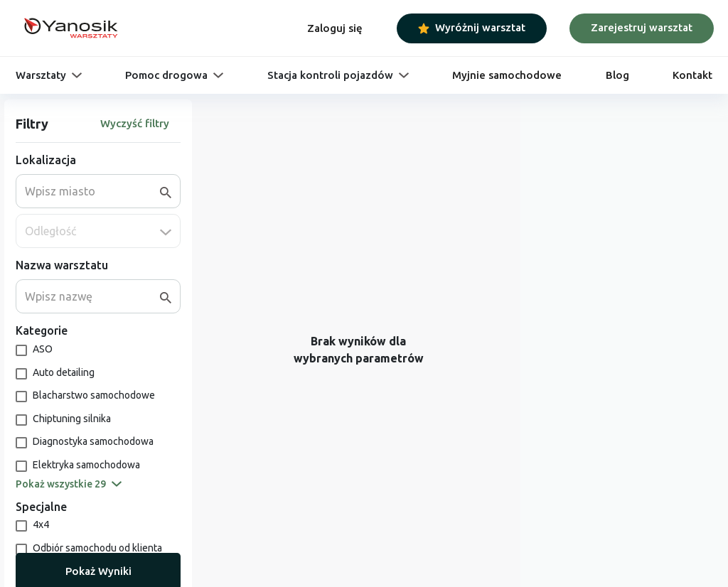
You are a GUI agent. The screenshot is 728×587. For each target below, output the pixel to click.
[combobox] (92, 191)
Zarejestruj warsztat (642, 27)
